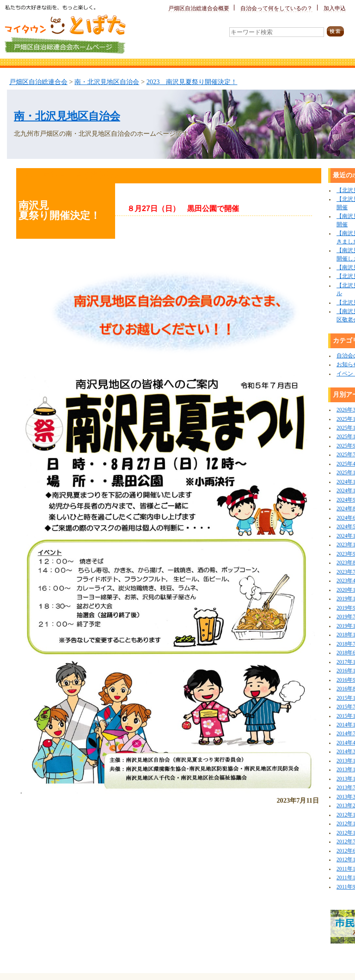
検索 (338, 32)
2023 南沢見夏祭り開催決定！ (192, 82)
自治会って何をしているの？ (276, 9)
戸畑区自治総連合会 (38, 82)
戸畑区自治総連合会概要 (199, 9)
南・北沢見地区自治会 (107, 82)
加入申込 (335, 9)
